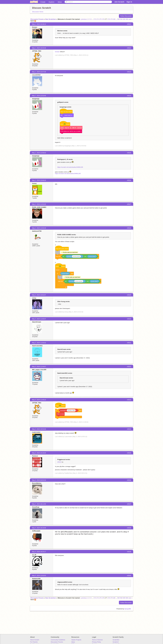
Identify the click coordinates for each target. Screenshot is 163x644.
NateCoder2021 (37, 346)
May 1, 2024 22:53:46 (39, 96)
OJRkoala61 (36, 531)
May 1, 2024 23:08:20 (39, 180)
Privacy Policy (96, 642)
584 (121, 19)
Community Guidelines (58, 640)
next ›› (131, 19)
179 (111, 19)
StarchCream (37, 322)
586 (127, 19)
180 (114, 19)
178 (109, 19)
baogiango (36, 99)
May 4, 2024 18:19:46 (39, 528)
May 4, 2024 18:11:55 (39, 504)
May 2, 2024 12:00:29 (39, 228)
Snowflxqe (36, 507)
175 (100, 19)
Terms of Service (97, 640)
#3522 (59, 462)
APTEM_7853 (37, 51)
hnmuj (34, 183)
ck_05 (34, 555)
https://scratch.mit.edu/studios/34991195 (70, 167)
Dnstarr (35, 27)
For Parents (34, 642)
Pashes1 (35, 456)
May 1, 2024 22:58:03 (39, 153)
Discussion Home (38, 12)
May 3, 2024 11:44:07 (39, 367)
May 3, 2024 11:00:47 (39, 319)
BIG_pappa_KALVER (39, 370)
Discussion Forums (37, 19)
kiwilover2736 (37, 231)
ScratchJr (116, 642)
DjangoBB (128, 609)
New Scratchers (51, 19)
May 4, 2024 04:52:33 (39, 480)
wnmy (34, 298)
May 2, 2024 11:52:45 (39, 204)
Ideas (60, 2)
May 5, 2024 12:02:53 (39, 576)
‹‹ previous (83, 19)
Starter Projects (76, 640)
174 (97, 19)
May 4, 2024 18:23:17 (39, 552)
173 (95, 19)
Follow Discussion (126, 16)
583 (118, 19)
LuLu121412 (36, 75)
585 (124, 19)
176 (103, 19)
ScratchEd (116, 640)
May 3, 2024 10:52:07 (39, 295)
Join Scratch (119, 2)
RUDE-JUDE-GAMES (39, 207)
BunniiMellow (37, 483)
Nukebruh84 (36, 579)
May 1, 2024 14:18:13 (39, 24)
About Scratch (35, 640)
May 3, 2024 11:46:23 (39, 400)
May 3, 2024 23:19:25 (39, 453)
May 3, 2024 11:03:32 (39, 343)
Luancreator (36, 432)
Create (43, 2)
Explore (52, 2)
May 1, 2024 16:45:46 (39, 48)
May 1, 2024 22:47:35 (39, 72)
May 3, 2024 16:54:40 (39, 429)
